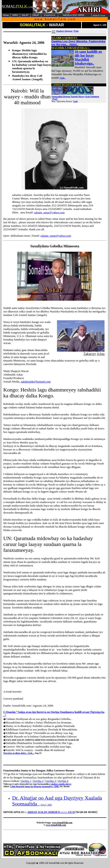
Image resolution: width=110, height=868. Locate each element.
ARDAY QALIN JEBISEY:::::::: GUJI (51, 812)
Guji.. (62, 78)
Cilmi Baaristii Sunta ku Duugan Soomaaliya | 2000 (35, 786)
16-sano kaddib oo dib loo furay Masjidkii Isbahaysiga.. (88, 58)
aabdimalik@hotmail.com (36, 382)
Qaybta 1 (26, 781)
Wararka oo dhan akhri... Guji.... (19, 753)
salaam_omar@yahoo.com (49, 212)
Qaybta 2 (38, 781)
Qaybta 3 (51, 781)
